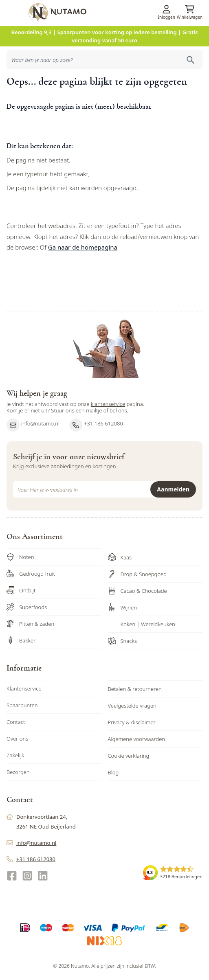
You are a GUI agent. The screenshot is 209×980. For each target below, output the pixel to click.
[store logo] (118, 13)
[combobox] (104, 59)
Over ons (17, 739)
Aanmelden (173, 489)
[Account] (167, 9)
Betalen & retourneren (135, 689)
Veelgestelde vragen (132, 706)
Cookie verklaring (129, 756)
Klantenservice (24, 688)
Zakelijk (15, 755)
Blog (113, 772)
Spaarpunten (22, 705)
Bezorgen (18, 772)
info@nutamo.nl (33, 425)
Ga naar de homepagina (83, 247)
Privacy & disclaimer (132, 722)
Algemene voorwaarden (137, 739)
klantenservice (108, 404)
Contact (16, 722)
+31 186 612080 (96, 425)
